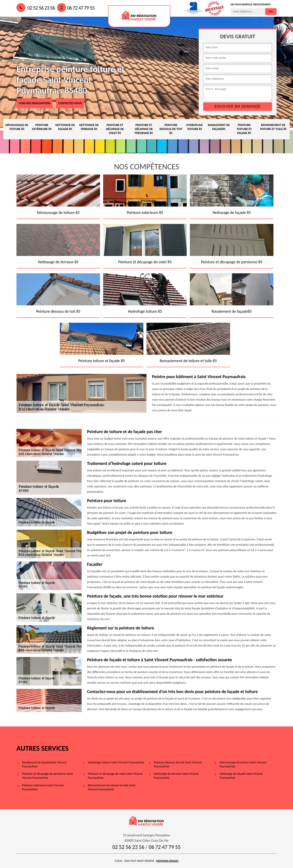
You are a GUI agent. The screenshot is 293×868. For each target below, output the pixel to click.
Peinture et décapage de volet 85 (115, 129)
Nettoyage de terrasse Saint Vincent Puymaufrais (176, 776)
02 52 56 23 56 (36, 8)
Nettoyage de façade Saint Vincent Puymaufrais (241, 776)
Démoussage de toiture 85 (17, 127)
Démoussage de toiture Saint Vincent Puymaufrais (243, 764)
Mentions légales (167, 861)
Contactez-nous (70, 103)
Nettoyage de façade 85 (65, 127)
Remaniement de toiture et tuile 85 (273, 127)
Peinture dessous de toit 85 (171, 129)
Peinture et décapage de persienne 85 (144, 129)
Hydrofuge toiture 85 (194, 127)
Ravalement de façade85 (219, 127)
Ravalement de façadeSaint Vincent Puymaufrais (44, 764)
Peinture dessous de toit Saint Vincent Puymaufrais (178, 764)
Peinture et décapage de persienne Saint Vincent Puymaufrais (47, 776)
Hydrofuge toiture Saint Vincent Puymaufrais (116, 762)
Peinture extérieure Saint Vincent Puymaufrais (43, 787)
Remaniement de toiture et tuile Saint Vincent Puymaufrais (112, 787)
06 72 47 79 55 (76, 8)
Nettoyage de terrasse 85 (89, 127)
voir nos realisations (35, 103)
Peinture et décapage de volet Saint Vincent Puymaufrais (115, 776)
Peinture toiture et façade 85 (244, 129)
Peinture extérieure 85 (42, 127)
